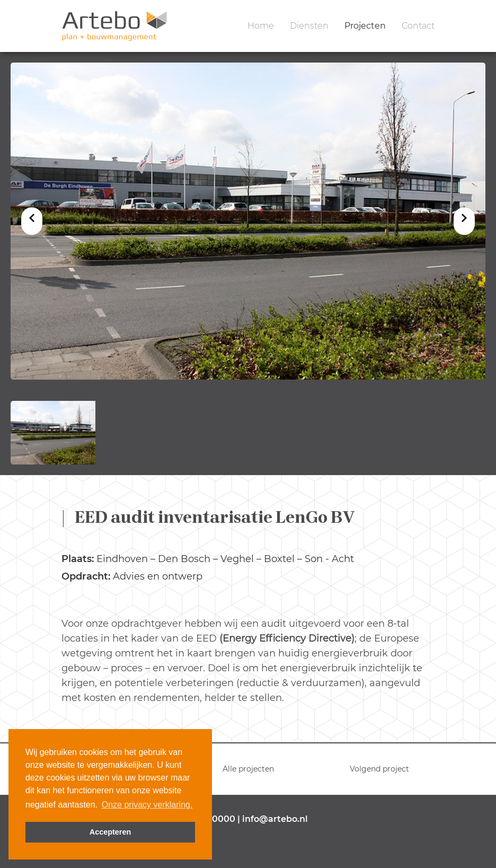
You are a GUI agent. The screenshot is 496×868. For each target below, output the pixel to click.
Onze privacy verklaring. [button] (147, 805)
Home (261, 26)
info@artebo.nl (275, 819)
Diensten (309, 26)
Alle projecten (248, 769)
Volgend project (379, 769)
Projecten (365, 26)
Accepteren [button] (110, 832)
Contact (418, 26)
